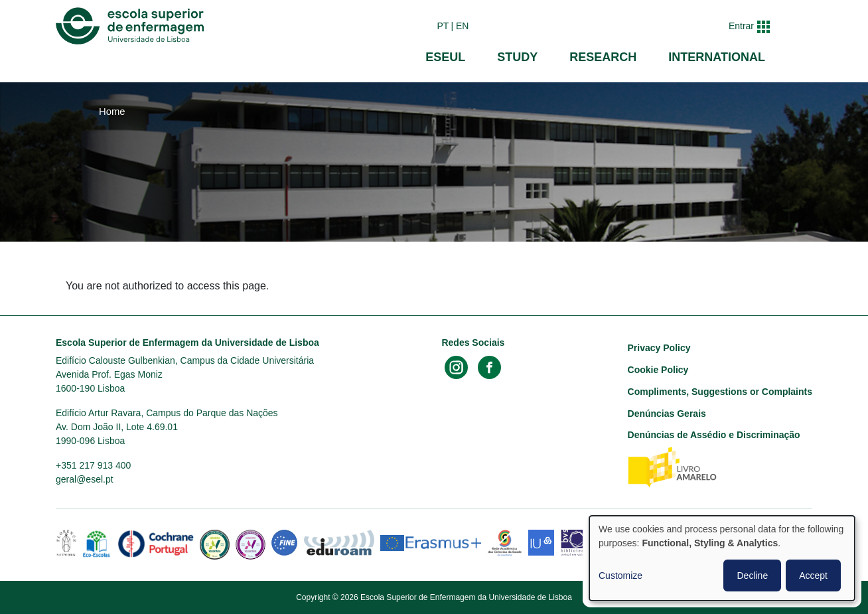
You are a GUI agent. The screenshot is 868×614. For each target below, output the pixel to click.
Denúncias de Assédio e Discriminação (714, 435)
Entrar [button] (741, 26)
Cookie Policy (658, 370)
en (462, 26)
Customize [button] (620, 576)
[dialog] (722, 558)
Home (112, 112)
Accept (813, 576)
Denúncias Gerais (667, 414)
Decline (752, 576)
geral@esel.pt (85, 479)
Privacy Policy (659, 348)
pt (443, 26)
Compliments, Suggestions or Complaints (720, 392)
